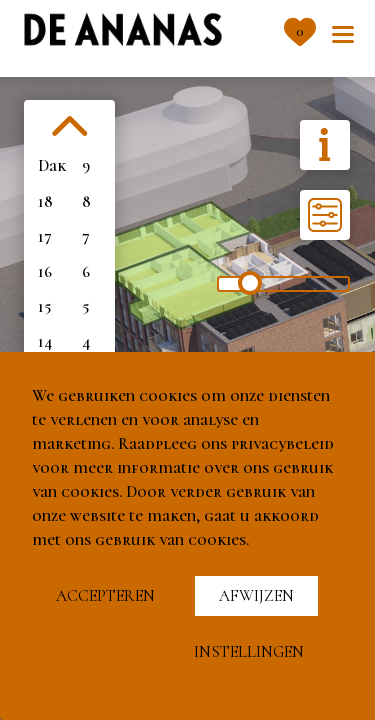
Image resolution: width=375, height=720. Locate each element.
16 (45, 272)
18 (45, 202)
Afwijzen (256, 596)
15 (44, 307)
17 (45, 237)
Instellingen (249, 652)
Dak (52, 166)
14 (45, 342)
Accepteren (105, 596)
